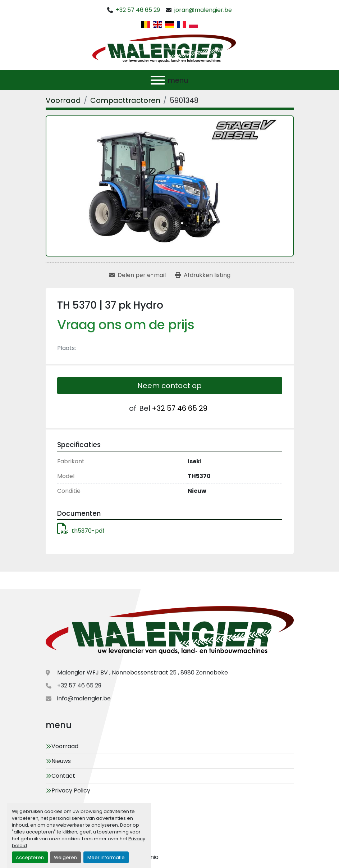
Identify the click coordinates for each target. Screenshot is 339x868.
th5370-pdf (81, 531)
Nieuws (61, 761)
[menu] (158, 80)
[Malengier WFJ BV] (170, 631)
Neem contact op (169, 386)
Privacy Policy (71, 790)
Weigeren (65, 857)
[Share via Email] (137, 275)
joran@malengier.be (203, 10)
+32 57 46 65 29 (138, 10)
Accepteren (30, 857)
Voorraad (65, 746)
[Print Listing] (203, 275)
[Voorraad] (63, 100)
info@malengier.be (84, 698)
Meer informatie (106, 857)
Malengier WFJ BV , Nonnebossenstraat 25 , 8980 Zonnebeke (143, 672)
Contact (63, 776)
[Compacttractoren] (125, 100)
